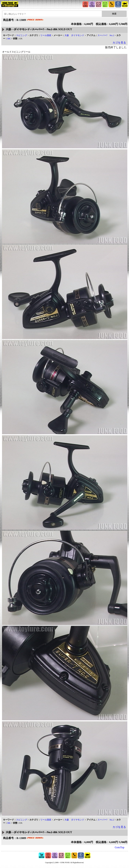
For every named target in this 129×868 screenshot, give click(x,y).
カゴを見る (119, 43)
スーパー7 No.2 (106, 35)
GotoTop (120, 847)
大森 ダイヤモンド (74, 35)
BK (9, 39)
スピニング (22, 35)
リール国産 (46, 35)
